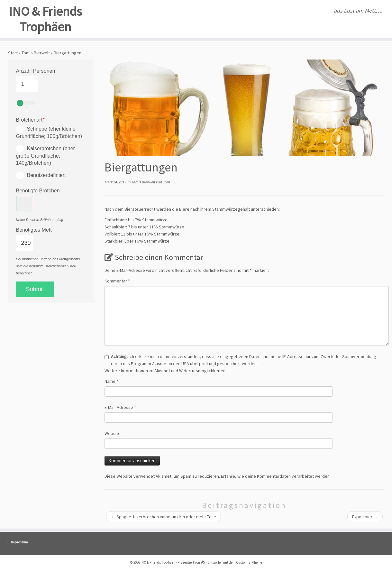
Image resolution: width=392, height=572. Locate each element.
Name (111, 381)
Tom (166, 182)
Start (13, 53)
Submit (35, 289)
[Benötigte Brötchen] (25, 204)
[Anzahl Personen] (27, 84)
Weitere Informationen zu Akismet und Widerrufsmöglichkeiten (165, 371)
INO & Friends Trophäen (45, 19)
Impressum (19, 542)
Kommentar (117, 281)
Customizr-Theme (249, 562)
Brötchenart (30, 120)
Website (113, 433)
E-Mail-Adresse (120, 407)
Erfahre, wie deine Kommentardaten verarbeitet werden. (276, 476)
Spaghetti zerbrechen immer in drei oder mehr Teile (164, 517)
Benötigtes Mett (34, 230)
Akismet (160, 364)
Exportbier (365, 517)
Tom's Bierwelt (36, 53)
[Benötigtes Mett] (25, 243)
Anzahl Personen (36, 71)
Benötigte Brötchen (38, 191)
